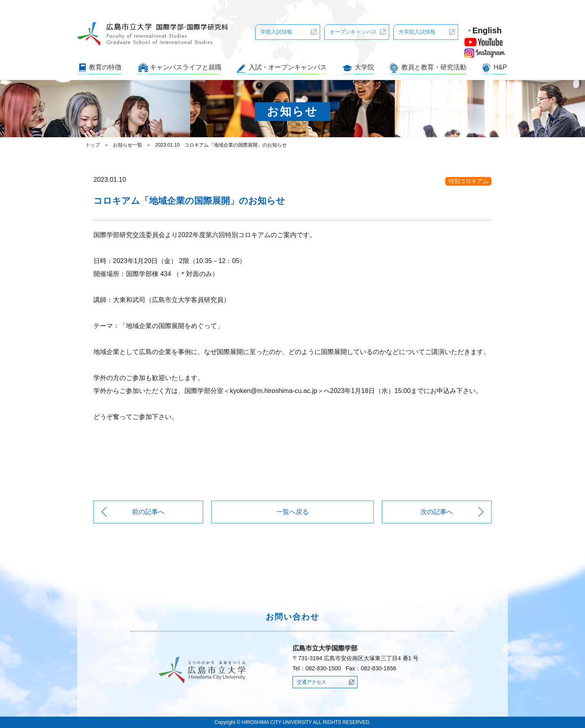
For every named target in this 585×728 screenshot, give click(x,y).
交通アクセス (312, 682)
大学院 (364, 67)
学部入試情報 (276, 32)
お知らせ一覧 (128, 145)
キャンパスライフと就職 (186, 67)
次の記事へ (437, 512)
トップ (93, 145)
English (487, 30)
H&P (500, 67)
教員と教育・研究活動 (434, 67)
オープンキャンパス (353, 32)
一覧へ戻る (292, 512)
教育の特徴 (105, 67)
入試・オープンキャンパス (288, 67)
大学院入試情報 (417, 32)
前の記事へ (148, 512)
